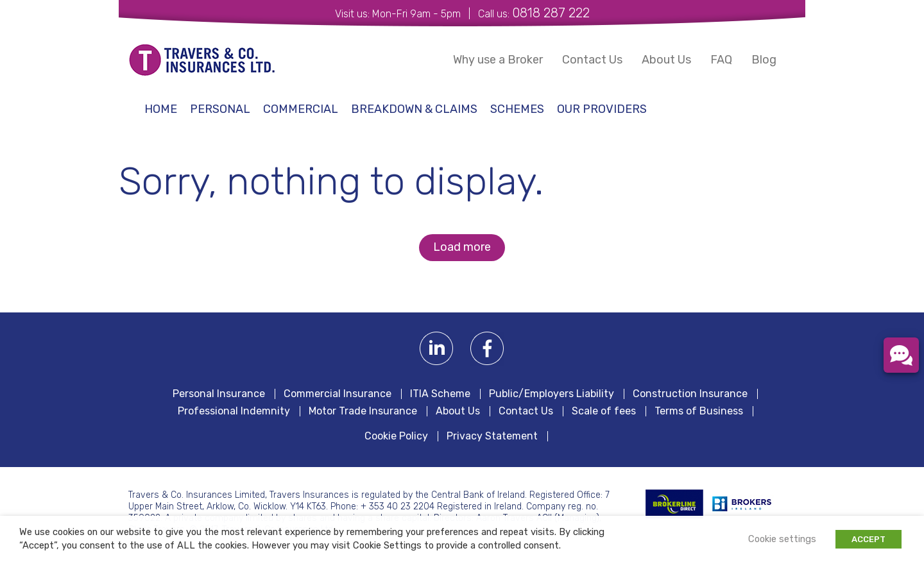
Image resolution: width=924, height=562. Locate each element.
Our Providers (602, 109)
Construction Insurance (690, 394)
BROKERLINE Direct (674, 504)
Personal (220, 109)
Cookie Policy (396, 436)
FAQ (721, 60)
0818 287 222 (551, 13)
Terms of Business (699, 411)
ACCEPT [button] (868, 539)
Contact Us (592, 60)
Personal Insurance (219, 394)
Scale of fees (604, 411)
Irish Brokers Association (749, 504)
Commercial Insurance (338, 394)
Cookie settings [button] (782, 539)
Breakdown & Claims (414, 109)
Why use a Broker (498, 60)
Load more (462, 247)
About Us (666, 60)
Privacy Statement (492, 436)
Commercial (301, 109)
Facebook (487, 349)
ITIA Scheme (440, 394)
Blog (764, 60)
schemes (517, 109)
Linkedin (437, 349)
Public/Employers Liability (552, 394)
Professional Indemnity (234, 411)
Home (161, 109)
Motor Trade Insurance (363, 411)
